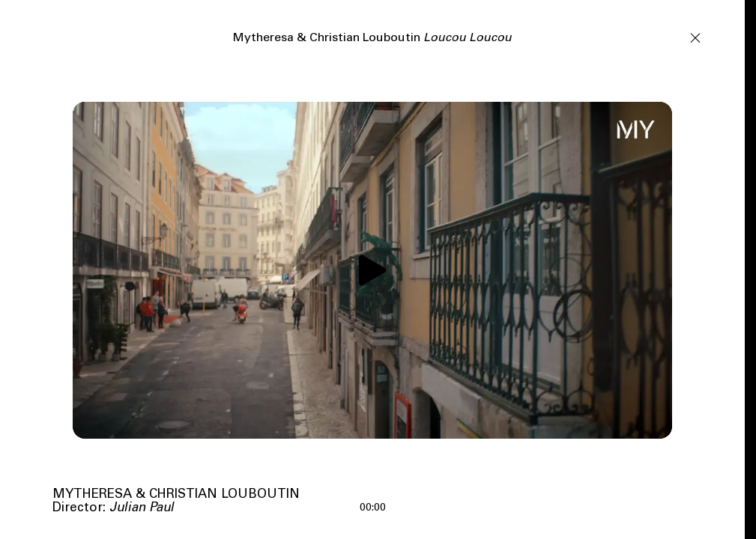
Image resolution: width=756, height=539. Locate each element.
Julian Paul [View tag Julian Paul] (142, 509)
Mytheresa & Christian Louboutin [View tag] (176, 495)
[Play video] (372, 270)
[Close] (695, 37)
